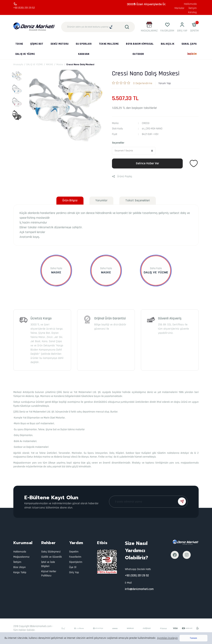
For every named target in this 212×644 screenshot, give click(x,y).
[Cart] (194, 27)
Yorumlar (101, 200)
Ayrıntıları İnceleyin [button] (167, 638)
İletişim (193, 8)
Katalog (192, 12)
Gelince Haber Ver (147, 163)
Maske (56, 272)
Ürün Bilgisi (70, 200)
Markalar (180, 8)
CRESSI (146, 123)
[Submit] (182, 501)
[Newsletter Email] (148, 502)
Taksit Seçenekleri (138, 200)
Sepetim (74, 552)
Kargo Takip (20, 572)
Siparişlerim (76, 562)
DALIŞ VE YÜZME (156, 272)
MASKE (106, 272)
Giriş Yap (74, 572)
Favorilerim (75, 557)
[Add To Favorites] (194, 163)
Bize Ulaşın (20, 567)
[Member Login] (182, 27)
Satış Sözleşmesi (51, 552)
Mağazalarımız (21, 557)
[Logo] (34, 27)
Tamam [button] (193, 638)
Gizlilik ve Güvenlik (52, 557)
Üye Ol (73, 567)
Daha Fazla (56, 268)
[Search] (98, 27)
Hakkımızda (190, 4)
